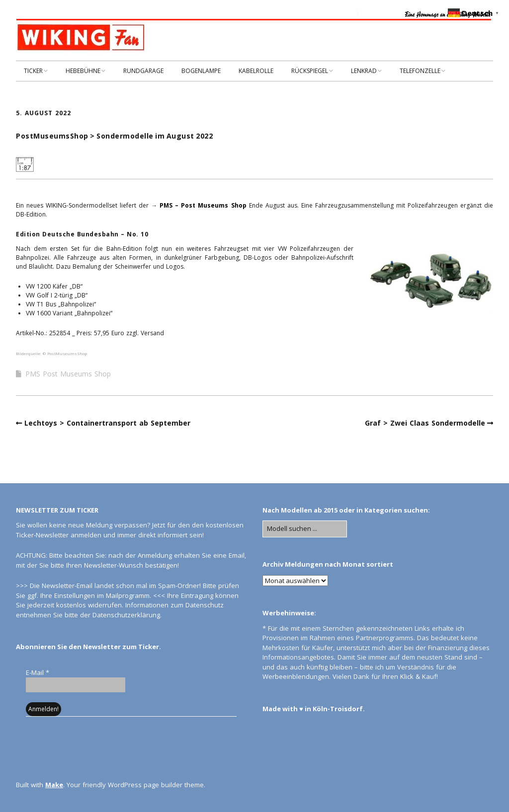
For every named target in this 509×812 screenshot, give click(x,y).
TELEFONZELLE (420, 71)
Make (54, 785)
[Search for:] (305, 529)
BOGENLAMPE (201, 71)
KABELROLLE (256, 71)
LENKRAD (364, 71)
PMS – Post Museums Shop (203, 205)
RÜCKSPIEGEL (310, 71)
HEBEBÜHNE (83, 71)
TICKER (33, 71)
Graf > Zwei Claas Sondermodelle (425, 423)
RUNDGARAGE (143, 71)
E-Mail (38, 672)
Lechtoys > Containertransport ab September (107, 423)
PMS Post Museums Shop (68, 374)
